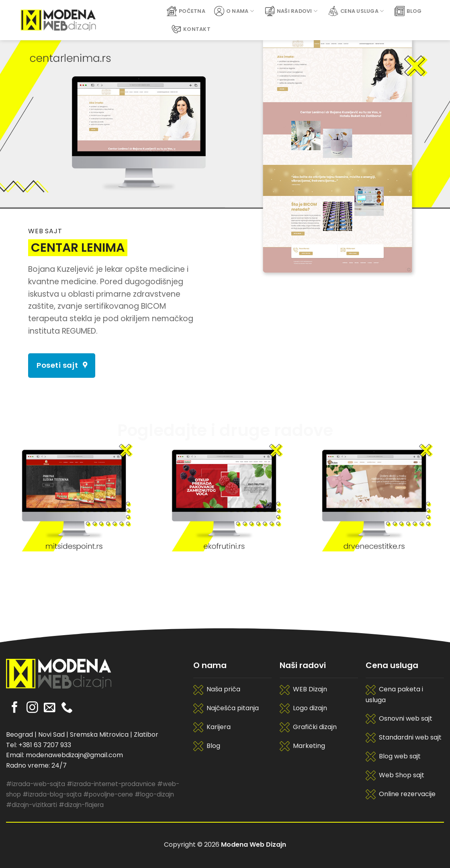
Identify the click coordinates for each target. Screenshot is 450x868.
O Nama (234, 11)
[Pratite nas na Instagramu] (32, 708)
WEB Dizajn (310, 689)
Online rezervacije (407, 794)
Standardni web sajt (410, 737)
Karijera (219, 727)
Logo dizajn (310, 708)
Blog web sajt (400, 756)
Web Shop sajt (402, 775)
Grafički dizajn (315, 727)
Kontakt (191, 29)
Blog (408, 11)
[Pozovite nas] (67, 708)
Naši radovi (291, 11)
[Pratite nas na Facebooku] (15, 708)
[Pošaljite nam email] (50, 708)
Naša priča (223, 689)
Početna (186, 11)
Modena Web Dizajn (254, 845)
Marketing (309, 746)
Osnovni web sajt (406, 718)
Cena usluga (356, 11)
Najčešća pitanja (233, 708)
